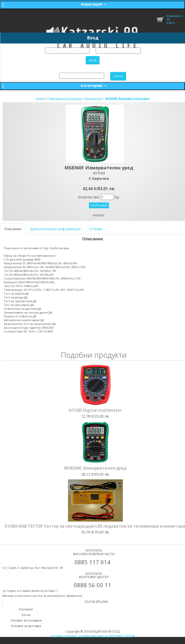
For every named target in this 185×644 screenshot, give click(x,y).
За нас (26, 615)
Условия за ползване (26, 620)
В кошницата (175, 16)
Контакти (26, 609)
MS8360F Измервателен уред (127, 98)
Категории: (94, 85)
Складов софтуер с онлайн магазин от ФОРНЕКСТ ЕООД (92, 636)
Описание (13, 229)
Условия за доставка (26, 626)
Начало (41, 98)
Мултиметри (94, 98)
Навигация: (94, 4)
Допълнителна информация (55, 229)
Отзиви (96, 229)
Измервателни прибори (65, 98)
